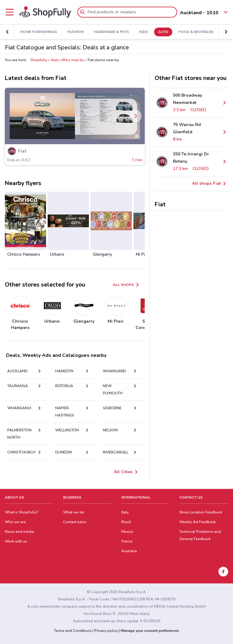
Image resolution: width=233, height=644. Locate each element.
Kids (144, 32)
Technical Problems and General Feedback (200, 535)
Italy (125, 512)
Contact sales (75, 522)
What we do (74, 512)
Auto (163, 32)
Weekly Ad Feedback (198, 522)
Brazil (126, 522)
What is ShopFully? (22, 512)
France (127, 541)
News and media (19, 532)
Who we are (15, 522)
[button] (7, 32)
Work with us (16, 541)
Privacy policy (106, 631)
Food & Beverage (196, 32)
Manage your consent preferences (150, 631)
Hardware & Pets (111, 32)
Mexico (127, 532)
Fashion (76, 32)
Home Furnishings (39, 32)
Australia (129, 551)
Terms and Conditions (73, 631)
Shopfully (39, 60)
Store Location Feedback (201, 512)
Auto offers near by (68, 60)
